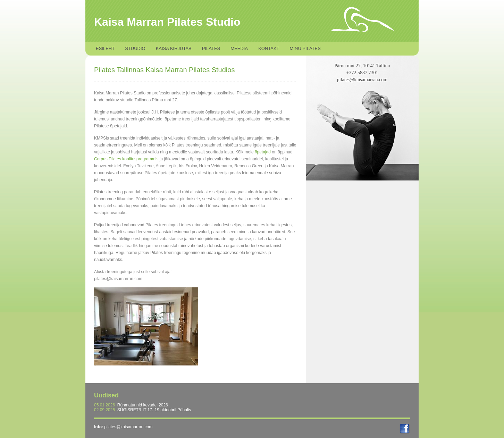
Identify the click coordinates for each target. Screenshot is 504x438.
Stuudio (135, 48)
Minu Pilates (305, 48)
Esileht (105, 48)
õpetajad (263, 152)
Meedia (239, 48)
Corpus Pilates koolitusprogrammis (126, 159)
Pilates (211, 48)
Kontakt (269, 48)
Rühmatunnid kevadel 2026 (143, 405)
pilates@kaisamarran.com (128, 427)
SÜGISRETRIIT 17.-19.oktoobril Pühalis (154, 410)
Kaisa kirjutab (174, 48)
